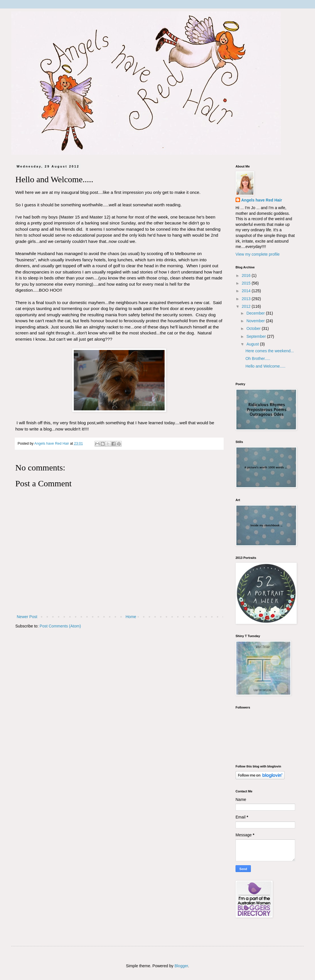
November (256, 321)
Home (131, 617)
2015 (247, 283)
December (256, 313)
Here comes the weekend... (270, 351)
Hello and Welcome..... (265, 366)
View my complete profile (258, 254)
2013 (247, 299)
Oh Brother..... (258, 359)
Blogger (181, 966)
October (254, 328)
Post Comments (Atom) (60, 626)
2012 (247, 306)
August (253, 344)
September (257, 336)
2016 (247, 275)
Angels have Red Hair (262, 200)
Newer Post (27, 617)
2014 (247, 291)
